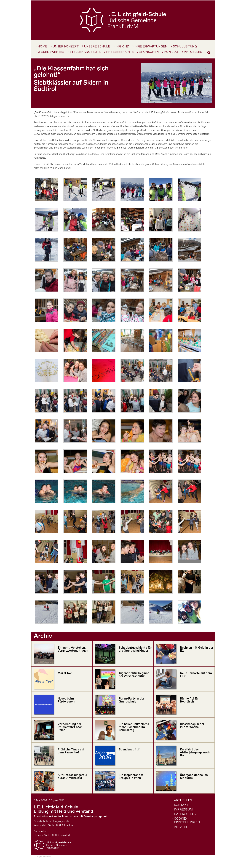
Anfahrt (181, 827)
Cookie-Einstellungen (187, 821)
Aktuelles (193, 52)
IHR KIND (122, 47)
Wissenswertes (51, 52)
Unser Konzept (66, 47)
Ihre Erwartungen (151, 47)
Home (42, 47)
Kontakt (171, 52)
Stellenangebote (85, 52)
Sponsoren (149, 52)
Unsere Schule (97, 47)
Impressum (183, 810)
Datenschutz (185, 814)
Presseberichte (120, 52)
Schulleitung (185, 47)
